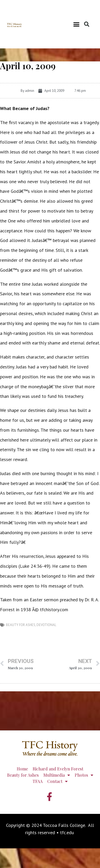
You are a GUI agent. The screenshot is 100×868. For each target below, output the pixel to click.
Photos (84, 775)
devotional (46, 625)
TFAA (38, 781)
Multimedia (57, 775)
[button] (77, 24)
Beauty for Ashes (21, 625)
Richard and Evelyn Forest (58, 769)
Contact (57, 781)
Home (22, 769)
